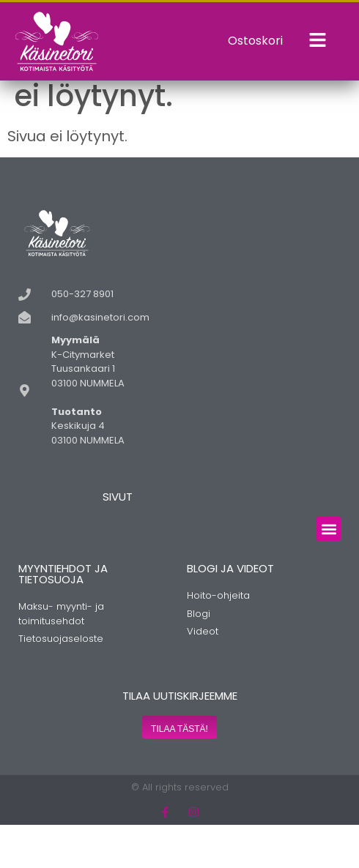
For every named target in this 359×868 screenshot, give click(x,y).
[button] (329, 572)
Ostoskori (255, 41)
